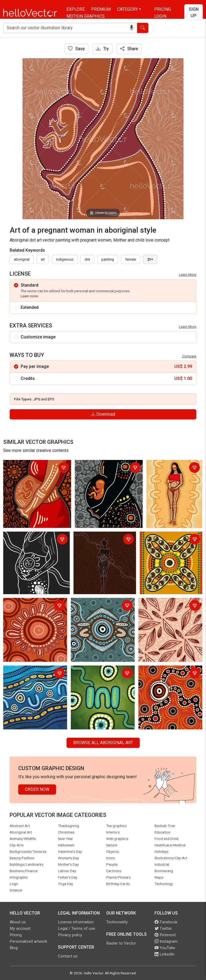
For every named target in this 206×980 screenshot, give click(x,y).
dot (87, 259)
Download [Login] (103, 414)
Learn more (29, 296)
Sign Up (194, 12)
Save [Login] (76, 49)
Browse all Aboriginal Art (103, 743)
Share (129, 49)
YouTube (165, 948)
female (131, 259)
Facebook (166, 922)
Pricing (163, 9)
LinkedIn (164, 954)
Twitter (163, 928)
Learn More (188, 275)
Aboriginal (22, 259)
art (43, 259)
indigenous (65, 259)
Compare (189, 356)
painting (108, 259)
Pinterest (165, 935)
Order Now (37, 789)
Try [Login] (102, 49)
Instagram (166, 941)
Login (160, 16)
